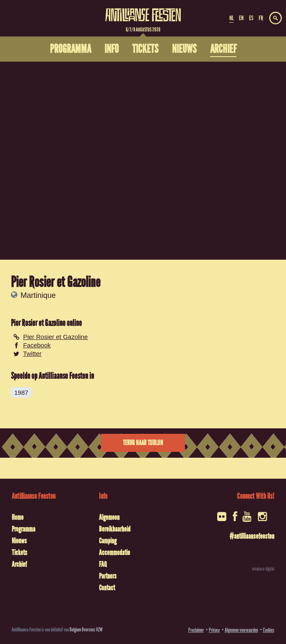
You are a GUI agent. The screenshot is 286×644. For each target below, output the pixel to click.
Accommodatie (114, 553)
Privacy (214, 630)
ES (251, 18)
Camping (108, 541)
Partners (108, 576)
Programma (23, 529)
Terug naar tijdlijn (143, 443)
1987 (21, 392)
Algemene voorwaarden (241, 630)
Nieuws (19, 541)
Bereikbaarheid (115, 529)
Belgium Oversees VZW (86, 630)
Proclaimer (196, 630)
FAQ (103, 564)
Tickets (19, 553)
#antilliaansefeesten (252, 536)
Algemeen (109, 517)
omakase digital (263, 569)
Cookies (269, 630)
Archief (19, 564)
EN (241, 18)
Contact (107, 588)
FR (261, 18)
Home (18, 517)
